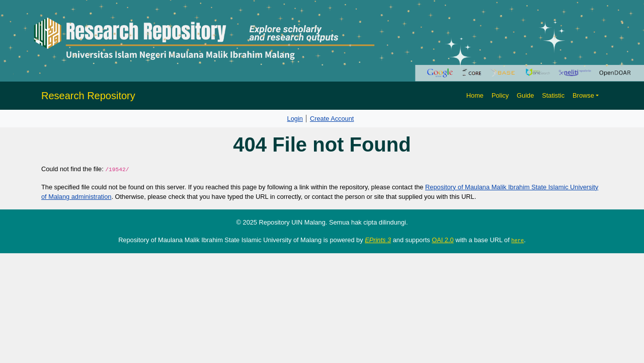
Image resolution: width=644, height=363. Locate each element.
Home (475, 95)
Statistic (553, 95)
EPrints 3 (378, 240)
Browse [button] (583, 95)
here (517, 240)
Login (295, 119)
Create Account (332, 119)
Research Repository (88, 96)
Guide (525, 95)
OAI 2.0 (442, 240)
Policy (500, 95)
